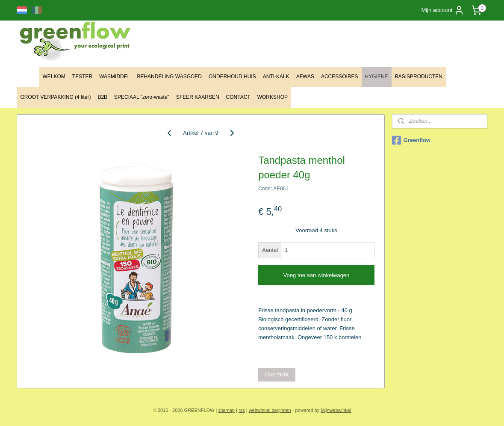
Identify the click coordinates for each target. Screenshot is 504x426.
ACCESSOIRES (340, 77)
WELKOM (54, 77)
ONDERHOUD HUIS (232, 77)
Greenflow (411, 140)
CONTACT (238, 97)
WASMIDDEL (115, 77)
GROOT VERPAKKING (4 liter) (55, 97)
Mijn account (443, 10)
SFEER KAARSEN (198, 97)
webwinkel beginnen (270, 410)
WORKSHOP (273, 97)
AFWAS (305, 77)
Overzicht (277, 374)
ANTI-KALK (276, 77)
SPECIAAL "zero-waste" (142, 97)
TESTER (82, 77)
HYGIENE (377, 77)
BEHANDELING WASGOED (169, 77)
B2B (102, 97)
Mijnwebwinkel (336, 410)
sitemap (226, 410)
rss (242, 410)
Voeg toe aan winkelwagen (317, 275)
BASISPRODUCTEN (419, 77)
